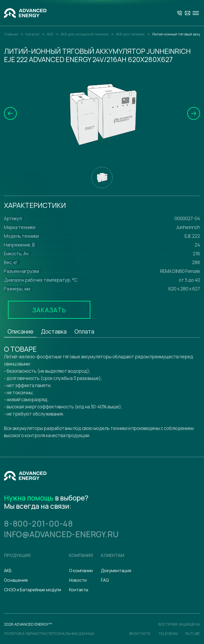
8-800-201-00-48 (39, 524)
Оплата (84, 331)
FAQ (105, 580)
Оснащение (16, 580)
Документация (116, 571)
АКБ (8, 571)
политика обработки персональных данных (49, 633)
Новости (78, 580)
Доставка (54, 331)
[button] (10, 113)
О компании (81, 571)
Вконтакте (140, 633)
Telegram (168, 633)
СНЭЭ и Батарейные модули (33, 590)
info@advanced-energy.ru (61, 534)
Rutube (193, 633)
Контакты (79, 590)
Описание (20, 331)
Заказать (49, 310)
